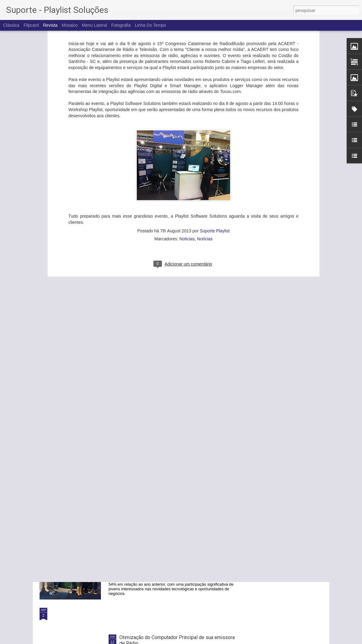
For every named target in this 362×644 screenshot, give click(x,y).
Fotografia (121, 25)
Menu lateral (94, 25)
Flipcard (31, 25)
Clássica (11, 25)
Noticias (187, 154)
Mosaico (70, 25)
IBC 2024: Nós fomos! (143, 471)
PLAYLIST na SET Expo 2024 (150, 541)
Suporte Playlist (215, 146)
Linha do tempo (151, 25)
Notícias (205, 154)
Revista (50, 25)
